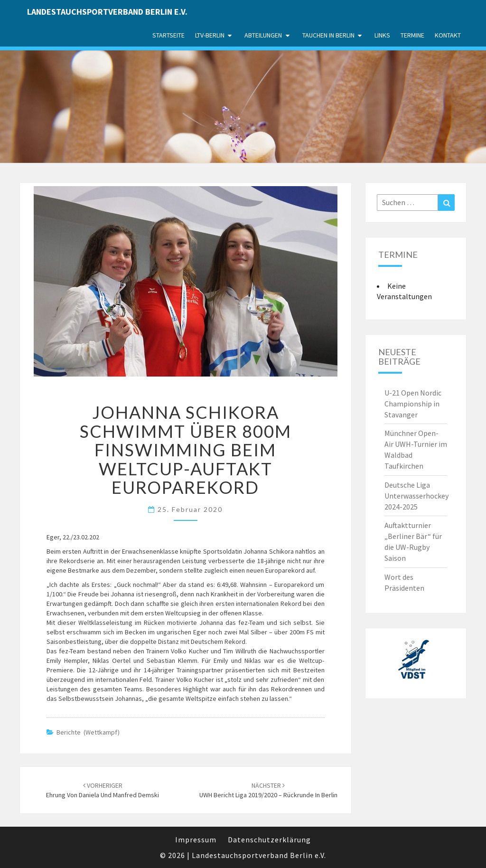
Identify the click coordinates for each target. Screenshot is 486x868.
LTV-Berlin (210, 35)
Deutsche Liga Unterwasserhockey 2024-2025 (416, 496)
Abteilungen (263, 35)
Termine (412, 35)
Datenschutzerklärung (269, 840)
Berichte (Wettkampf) (88, 732)
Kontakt (448, 35)
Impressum (196, 840)
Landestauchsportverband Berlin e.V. (107, 12)
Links (382, 35)
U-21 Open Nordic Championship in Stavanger (413, 404)
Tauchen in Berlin (328, 35)
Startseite (168, 35)
